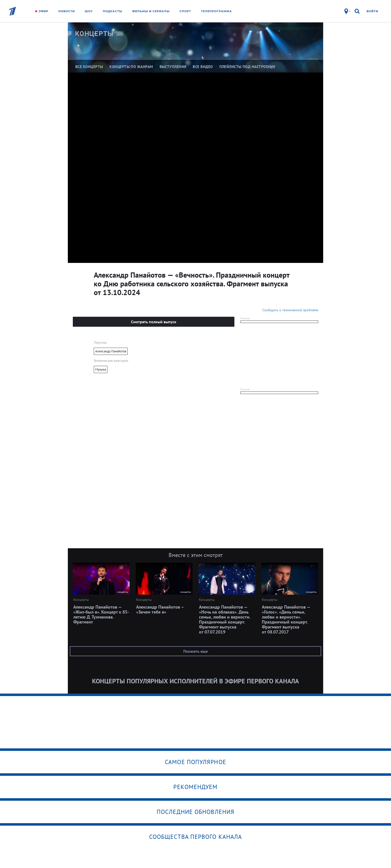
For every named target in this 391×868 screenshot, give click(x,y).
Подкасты (112, 11)
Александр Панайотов (111, 351)
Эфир (44, 11)
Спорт (185, 11)
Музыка (101, 369)
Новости (67, 11)
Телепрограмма (216, 11)
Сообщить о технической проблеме (290, 310)
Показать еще (195, 651)
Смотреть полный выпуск (154, 322)
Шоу (89, 11)
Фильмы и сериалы (151, 11)
